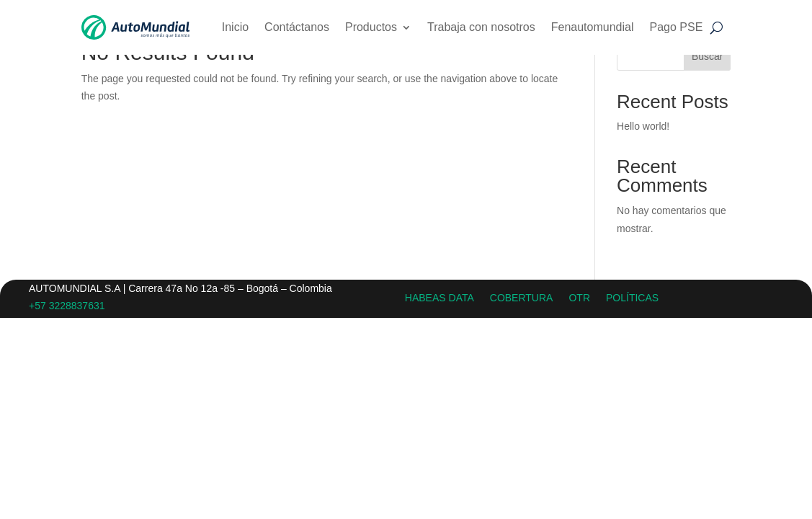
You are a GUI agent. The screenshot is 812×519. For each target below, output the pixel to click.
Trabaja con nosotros (481, 27)
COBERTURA (522, 297)
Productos (371, 27)
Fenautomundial (593, 27)
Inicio (235, 27)
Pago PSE (676, 27)
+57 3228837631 (67, 306)
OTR (579, 297)
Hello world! (643, 126)
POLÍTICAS (632, 297)
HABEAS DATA (440, 297)
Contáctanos (297, 27)
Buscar (708, 56)
